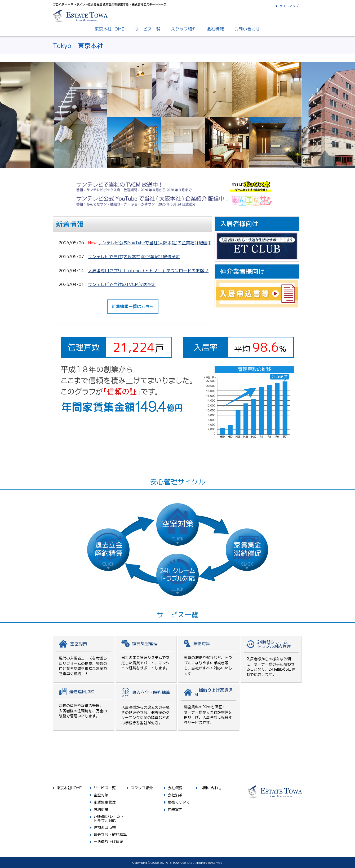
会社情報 (215, 29)
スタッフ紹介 (184, 29)
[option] (178, 115)
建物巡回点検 (83, 707)
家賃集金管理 (146, 659)
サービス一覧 (148, 29)
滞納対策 (208, 659)
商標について (179, 802)
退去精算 (146, 707)
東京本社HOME (109, 29)
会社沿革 (175, 795)
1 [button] (170, 172)
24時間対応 (271, 659)
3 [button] (185, 172)
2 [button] (177, 172)
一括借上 (208, 707)
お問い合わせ (247, 29)
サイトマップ (289, 6)
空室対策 (83, 659)
